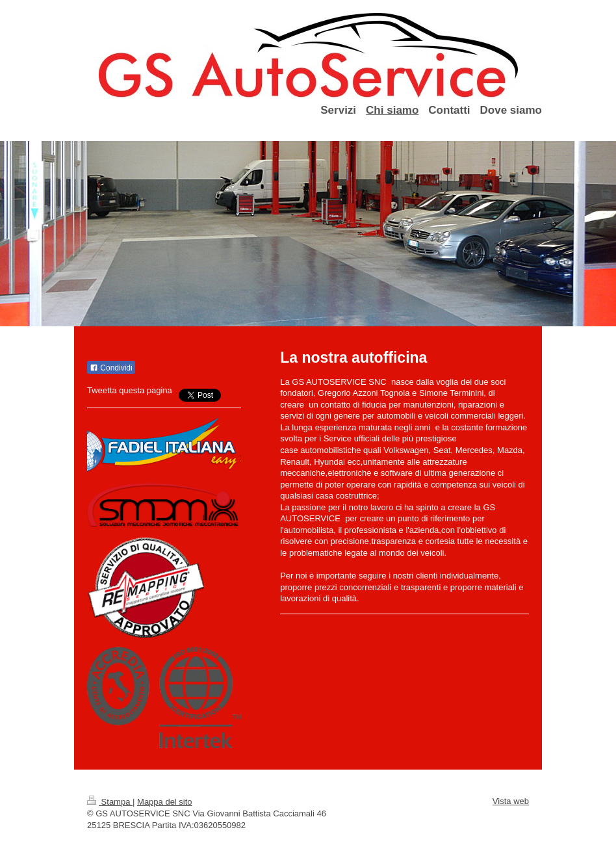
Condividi (111, 368)
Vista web (511, 801)
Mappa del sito (165, 802)
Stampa (110, 802)
